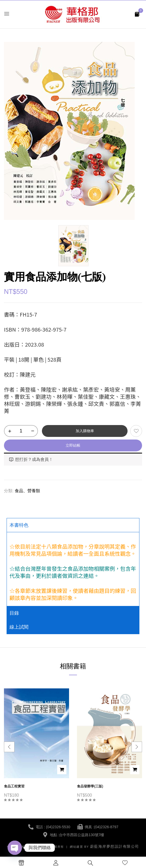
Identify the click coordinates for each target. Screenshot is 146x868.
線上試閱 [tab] (19, 627)
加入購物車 (85, 431)
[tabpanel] (73, 569)
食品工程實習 (14, 786)
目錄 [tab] (14, 613)
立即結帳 (73, 445)
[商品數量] (21, 431)
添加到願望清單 (136, 431)
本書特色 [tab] (19, 525)
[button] (137, 14)
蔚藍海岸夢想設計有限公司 (115, 846)
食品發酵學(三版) (90, 786)
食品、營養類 (27, 491)
